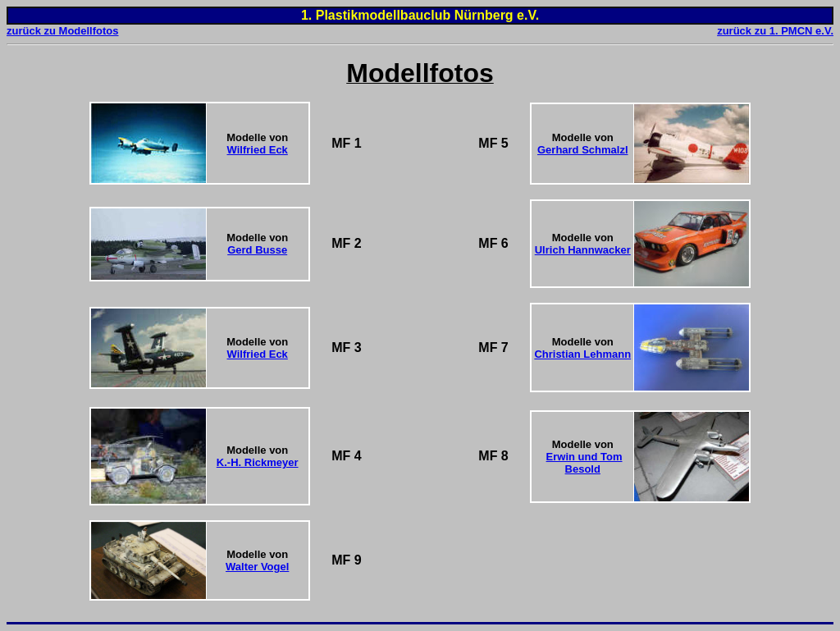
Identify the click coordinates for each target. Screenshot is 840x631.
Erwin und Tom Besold (584, 463)
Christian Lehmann (582, 354)
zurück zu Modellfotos (63, 31)
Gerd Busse (257, 250)
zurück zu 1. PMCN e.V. (775, 31)
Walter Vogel (257, 567)
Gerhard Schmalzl (583, 150)
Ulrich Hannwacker (583, 250)
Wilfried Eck (258, 150)
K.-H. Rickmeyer (258, 462)
